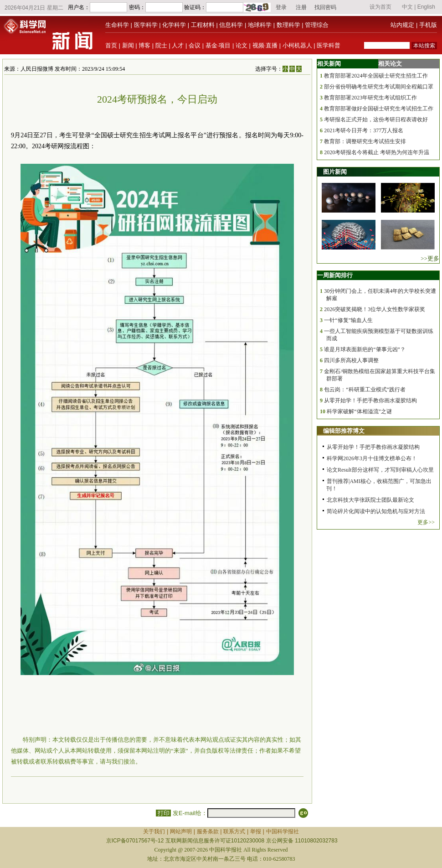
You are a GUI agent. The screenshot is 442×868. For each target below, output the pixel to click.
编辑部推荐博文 (344, 431)
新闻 (128, 45)
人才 (178, 45)
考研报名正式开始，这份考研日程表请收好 (376, 120)
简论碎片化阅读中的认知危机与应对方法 (376, 511)
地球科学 (260, 25)
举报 (256, 832)
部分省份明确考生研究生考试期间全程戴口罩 (379, 87)
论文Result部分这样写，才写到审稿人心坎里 (380, 470)
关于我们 (154, 832)
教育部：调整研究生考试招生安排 (365, 141)
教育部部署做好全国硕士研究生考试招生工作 (379, 109)
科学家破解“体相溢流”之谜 (359, 411)
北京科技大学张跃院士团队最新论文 (370, 500)
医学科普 (329, 45)
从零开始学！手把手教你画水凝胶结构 (370, 400)
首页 (111, 45)
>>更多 (430, 258)
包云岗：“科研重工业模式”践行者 (365, 390)
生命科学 (117, 25)
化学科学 (174, 25)
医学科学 (146, 25)
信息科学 (231, 25)
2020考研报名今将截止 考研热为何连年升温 (377, 152)
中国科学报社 (283, 832)
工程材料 (203, 25)
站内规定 (402, 25)
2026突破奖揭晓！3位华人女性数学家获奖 (375, 309)
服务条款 (208, 832)
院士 (161, 45)
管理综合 (317, 25)
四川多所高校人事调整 (351, 360)
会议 (195, 45)
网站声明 (181, 832)
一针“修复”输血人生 (348, 320)
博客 (144, 45)
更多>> (426, 522)
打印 (163, 813)
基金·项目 (218, 45)
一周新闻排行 (335, 275)
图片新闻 (335, 172)
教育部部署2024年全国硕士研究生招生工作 (376, 76)
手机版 (428, 25)
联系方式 (234, 832)
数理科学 (288, 25)
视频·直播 (265, 45)
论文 (242, 45)
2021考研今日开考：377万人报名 (364, 130)
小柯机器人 (297, 45)
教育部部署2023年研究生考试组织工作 (370, 98)
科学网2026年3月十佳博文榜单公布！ (372, 458)
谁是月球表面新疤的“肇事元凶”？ (365, 349)
